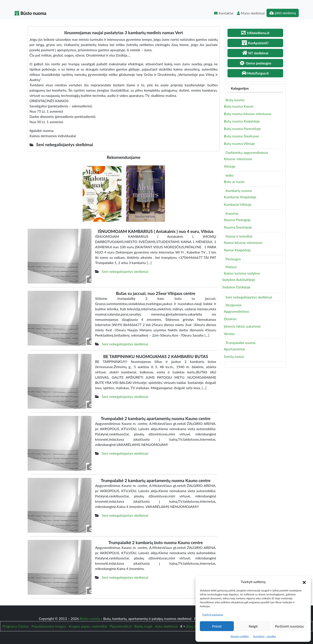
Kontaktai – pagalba (265, 636)
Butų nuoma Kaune (239, 106)
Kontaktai (224, 13)
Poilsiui (231, 267)
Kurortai (232, 213)
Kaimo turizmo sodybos (242, 273)
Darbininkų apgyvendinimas (247, 152)
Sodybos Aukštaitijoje (239, 279)
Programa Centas (16, 626)
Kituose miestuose (238, 159)
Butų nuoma (235, 100)
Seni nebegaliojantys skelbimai (125, 271)
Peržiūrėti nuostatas (289, 626)
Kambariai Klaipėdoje (240, 197)
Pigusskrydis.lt (121, 626)
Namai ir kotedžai (239, 236)
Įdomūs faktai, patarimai (242, 326)
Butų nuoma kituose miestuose (248, 114)
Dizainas (230, 319)
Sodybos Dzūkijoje (236, 287)
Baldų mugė (143, 626)
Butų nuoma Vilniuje (240, 143)
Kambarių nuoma (239, 191)
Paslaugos (233, 259)
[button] (304, 582)
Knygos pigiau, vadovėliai (88, 626)
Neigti (253, 626)
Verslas (229, 334)
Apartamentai (234, 349)
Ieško (230, 175)
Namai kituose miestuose (243, 242)
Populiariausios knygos (49, 626)
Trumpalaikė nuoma (241, 343)
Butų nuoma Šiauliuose (241, 136)
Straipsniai (234, 305)
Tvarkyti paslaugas (213, 615)
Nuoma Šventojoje (238, 227)
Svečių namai (234, 356)
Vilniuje (230, 166)
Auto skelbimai (166, 626)
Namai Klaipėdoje (237, 250)
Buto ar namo (234, 182)
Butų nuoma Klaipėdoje (242, 121)
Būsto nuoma (30, 13)
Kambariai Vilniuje (238, 204)
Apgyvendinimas (237, 311)
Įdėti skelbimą (283, 13)
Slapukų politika (239, 636)
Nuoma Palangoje (237, 220)
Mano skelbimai (251, 13)
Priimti (217, 626)
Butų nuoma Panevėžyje (242, 129)
